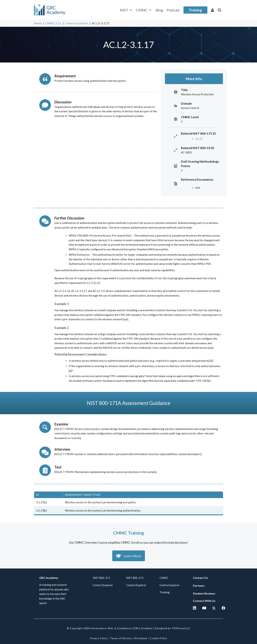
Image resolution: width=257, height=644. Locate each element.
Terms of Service (121, 638)
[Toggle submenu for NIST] (131, 10)
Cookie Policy (159, 638)
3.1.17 (199, 139)
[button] (220, 10)
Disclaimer (141, 638)
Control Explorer (77, 23)
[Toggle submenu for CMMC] (150, 10)
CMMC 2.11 (53, 23)
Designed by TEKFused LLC (173, 628)
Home (38, 23)
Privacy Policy (99, 638)
